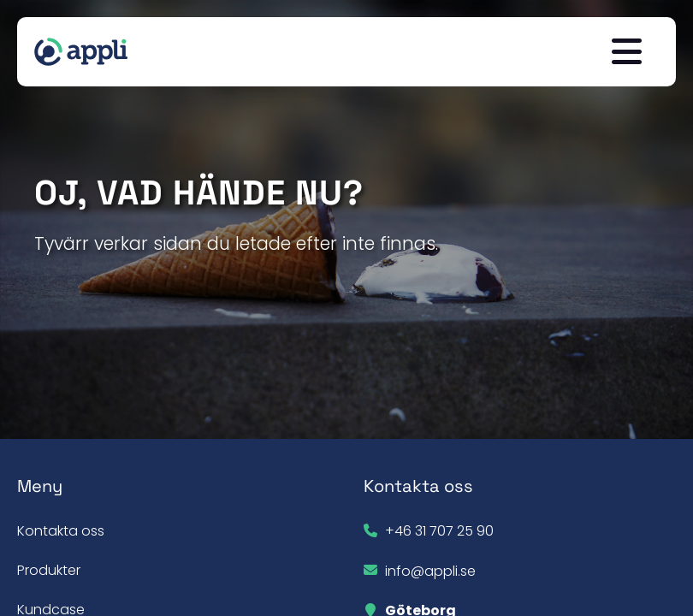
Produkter (49, 570)
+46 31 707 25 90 (439, 531)
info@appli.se (430, 571)
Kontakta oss (61, 531)
